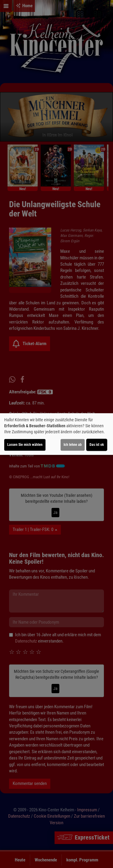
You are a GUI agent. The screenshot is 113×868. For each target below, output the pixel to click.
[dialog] (56, 434)
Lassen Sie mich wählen (25, 445)
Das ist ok (97, 445)
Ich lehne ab (73, 445)
